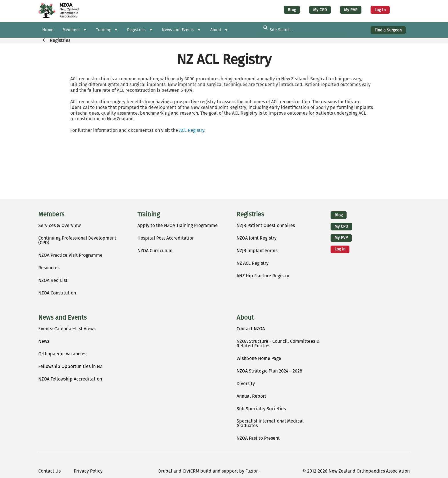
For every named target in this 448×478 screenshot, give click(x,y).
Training (149, 214)
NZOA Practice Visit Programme (70, 255)
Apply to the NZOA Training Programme (178, 225)
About (245, 318)
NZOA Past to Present (258, 438)
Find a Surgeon (388, 30)
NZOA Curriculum (155, 251)
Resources (49, 268)
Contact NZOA (251, 329)
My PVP (351, 10)
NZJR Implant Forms (257, 251)
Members (51, 214)
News (44, 341)
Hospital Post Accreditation (166, 238)
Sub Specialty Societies (261, 409)
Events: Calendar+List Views (67, 329)
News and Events (62, 318)
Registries (60, 40)
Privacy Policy (88, 471)
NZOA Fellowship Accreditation (70, 379)
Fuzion (252, 471)
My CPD (320, 10)
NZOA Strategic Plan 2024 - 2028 (269, 371)
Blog (292, 10)
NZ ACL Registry (253, 263)
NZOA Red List (53, 280)
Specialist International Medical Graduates (270, 423)
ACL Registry (192, 130)
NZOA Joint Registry (257, 238)
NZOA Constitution (57, 293)
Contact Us (49, 471)
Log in (380, 10)
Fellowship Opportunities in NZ (70, 366)
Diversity (246, 384)
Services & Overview (59, 225)
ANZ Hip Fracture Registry (263, 276)
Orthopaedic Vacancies (62, 354)
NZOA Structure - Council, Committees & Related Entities (278, 343)
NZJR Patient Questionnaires (266, 225)
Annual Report (251, 396)
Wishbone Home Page (259, 358)
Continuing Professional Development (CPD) (77, 240)
